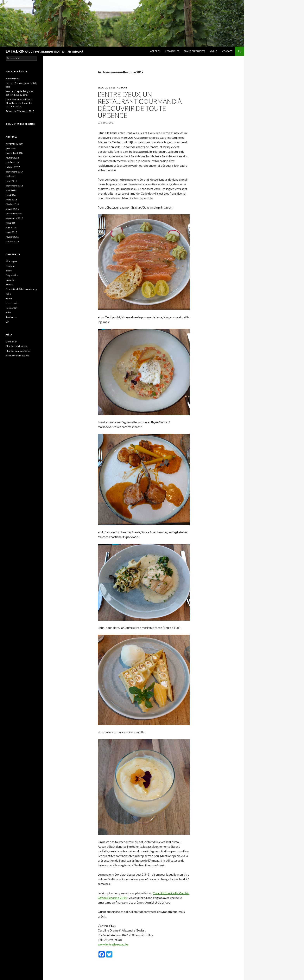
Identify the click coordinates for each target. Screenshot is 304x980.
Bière (9, 271)
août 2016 (11, 190)
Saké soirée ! (13, 78)
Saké (8, 312)
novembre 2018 (14, 153)
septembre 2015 (14, 218)
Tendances (12, 317)
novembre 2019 (14, 144)
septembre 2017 (14, 172)
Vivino (214, 51)
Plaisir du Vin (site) (194, 51)
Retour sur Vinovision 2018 (20, 111)
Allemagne (11, 261)
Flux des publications (17, 346)
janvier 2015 (12, 241)
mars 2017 (11, 181)
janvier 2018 (12, 162)
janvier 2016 (12, 209)
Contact (227, 51)
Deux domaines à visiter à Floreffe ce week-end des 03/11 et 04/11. (19, 103)
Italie (8, 294)
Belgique (104, 88)
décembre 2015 (14, 214)
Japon (9, 299)
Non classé (12, 303)
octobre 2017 (13, 167)
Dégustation (12, 275)
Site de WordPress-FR (17, 356)
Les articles (172, 51)
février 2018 (12, 158)
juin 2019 (11, 148)
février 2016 (12, 204)
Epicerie (10, 280)
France (9, 285)
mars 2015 (11, 232)
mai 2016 (11, 195)
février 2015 (12, 237)
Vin (8, 322)
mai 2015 (11, 223)
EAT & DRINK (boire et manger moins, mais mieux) (44, 51)
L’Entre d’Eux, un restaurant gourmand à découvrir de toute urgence (140, 105)
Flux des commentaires (18, 351)
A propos (155, 51)
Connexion (12, 342)
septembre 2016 (14, 186)
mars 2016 (11, 200)
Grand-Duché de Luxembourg (21, 289)
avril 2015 (11, 227)
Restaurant (119, 88)
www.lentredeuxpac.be (113, 944)
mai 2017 (11, 176)
